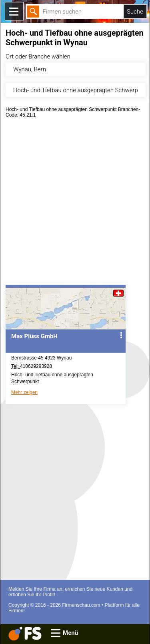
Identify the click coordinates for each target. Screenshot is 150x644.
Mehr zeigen (24, 392)
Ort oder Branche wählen (38, 57)
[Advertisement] (75, 204)
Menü (70, 633)
